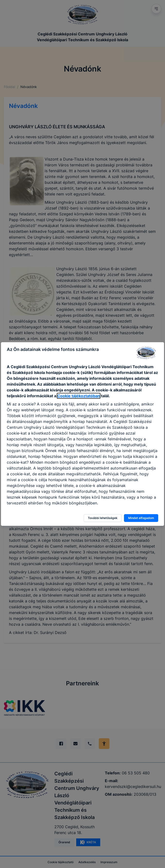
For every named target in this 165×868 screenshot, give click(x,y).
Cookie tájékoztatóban (79, 396)
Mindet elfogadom (141, 518)
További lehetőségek (103, 518)
